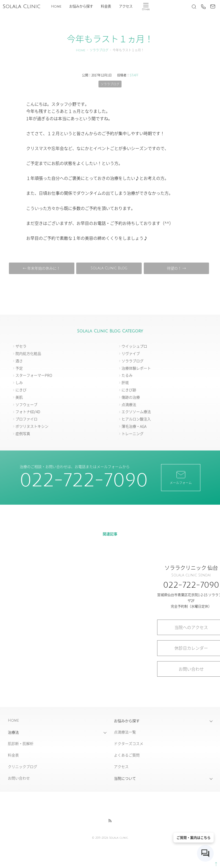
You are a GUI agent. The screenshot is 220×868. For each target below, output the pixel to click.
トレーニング (133, 433)
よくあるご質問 (127, 755)
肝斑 (125, 382)
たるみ (127, 375)
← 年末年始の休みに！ (42, 268)
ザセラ (21, 346)
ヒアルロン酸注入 (136, 419)
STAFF (134, 75)
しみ (19, 382)
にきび (21, 390)
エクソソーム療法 (136, 411)
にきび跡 (129, 390)
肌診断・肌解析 (21, 743)
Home (56, 6)
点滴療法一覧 (125, 732)
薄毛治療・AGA (134, 426)
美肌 (19, 397)
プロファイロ (26, 419)
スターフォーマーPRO (34, 375)
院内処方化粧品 (28, 353)
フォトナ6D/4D (28, 411)
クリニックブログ (23, 766)
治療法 (13, 732)
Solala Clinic (21, 7)
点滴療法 (129, 404)
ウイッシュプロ (134, 346)
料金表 (106, 6)
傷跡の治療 (131, 397)
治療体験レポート (136, 368)
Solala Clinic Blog (109, 268)
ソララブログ (99, 50)
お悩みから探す (81, 6)
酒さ (19, 361)
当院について (125, 778)
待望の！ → (176, 268)
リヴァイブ (131, 353)
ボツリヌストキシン (32, 426)
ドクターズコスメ (129, 743)
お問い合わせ (19, 778)
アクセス (126, 6)
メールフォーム (181, 477)
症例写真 (23, 433)
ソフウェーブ (26, 404)
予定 (19, 368)
